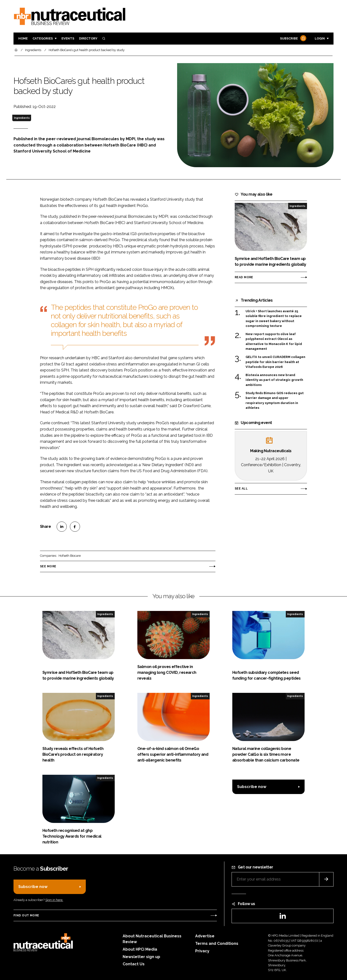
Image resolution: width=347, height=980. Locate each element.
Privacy (202, 951)
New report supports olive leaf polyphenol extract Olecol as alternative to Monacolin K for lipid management (274, 342)
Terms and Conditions (217, 944)
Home (23, 38)
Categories (43, 38)
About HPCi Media (140, 949)
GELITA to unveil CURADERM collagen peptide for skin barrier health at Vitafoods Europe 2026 (275, 362)
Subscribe (293, 39)
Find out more (26, 915)
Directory (88, 38)
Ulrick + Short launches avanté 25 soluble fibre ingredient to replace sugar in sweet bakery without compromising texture (274, 319)
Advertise (205, 936)
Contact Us (134, 964)
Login (320, 38)
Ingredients (22, 118)
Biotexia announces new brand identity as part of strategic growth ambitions (274, 380)
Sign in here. (54, 900)
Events (68, 38)
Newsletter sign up (141, 957)
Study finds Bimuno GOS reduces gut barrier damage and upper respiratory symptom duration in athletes (275, 401)
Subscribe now (252, 787)
